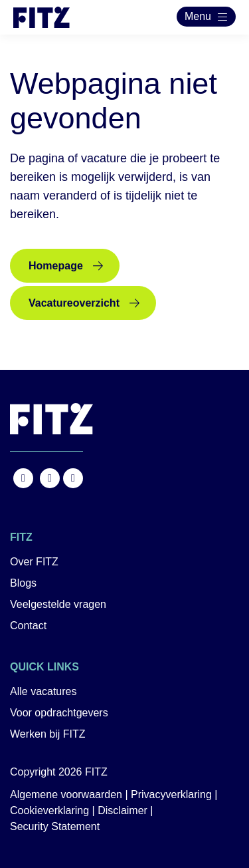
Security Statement (55, 826)
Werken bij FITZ (48, 734)
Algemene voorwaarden (66, 795)
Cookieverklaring (49, 810)
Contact (28, 626)
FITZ (21, 537)
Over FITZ (34, 562)
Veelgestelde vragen (58, 604)
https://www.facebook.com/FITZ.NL (23, 478)
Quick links (44, 667)
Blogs (23, 583)
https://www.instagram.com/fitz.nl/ (50, 478)
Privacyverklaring (171, 795)
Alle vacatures (43, 691)
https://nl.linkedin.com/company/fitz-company (73, 478)
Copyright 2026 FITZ (59, 772)
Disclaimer (123, 810)
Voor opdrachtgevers (59, 713)
